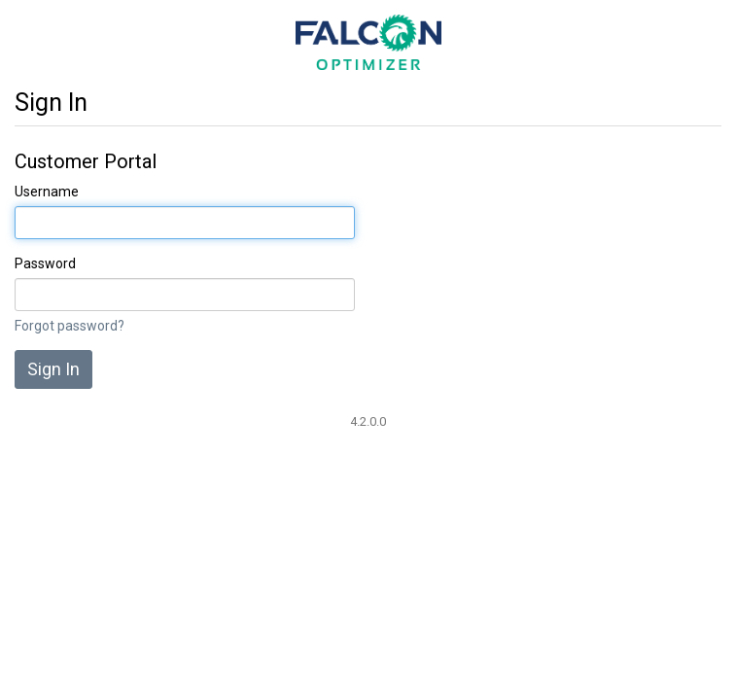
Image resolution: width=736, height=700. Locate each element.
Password (45, 263)
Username (47, 192)
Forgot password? (70, 326)
